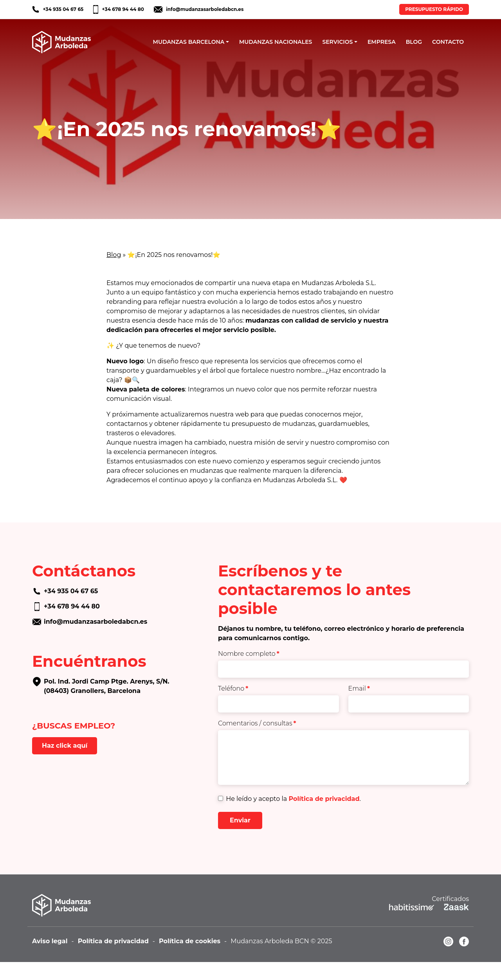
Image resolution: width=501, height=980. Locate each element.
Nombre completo (249, 654)
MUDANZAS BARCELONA (189, 42)
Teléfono (233, 688)
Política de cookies (190, 941)
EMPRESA (382, 42)
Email (359, 688)
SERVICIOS (337, 42)
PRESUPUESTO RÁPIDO (434, 9)
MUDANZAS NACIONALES (276, 42)
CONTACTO (448, 42)
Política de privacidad (324, 799)
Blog (114, 255)
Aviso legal (50, 941)
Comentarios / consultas (257, 723)
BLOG (414, 42)
